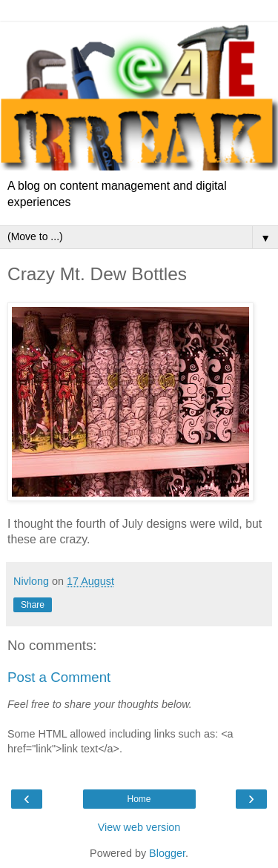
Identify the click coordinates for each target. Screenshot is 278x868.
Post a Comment (59, 677)
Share (33, 605)
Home (139, 799)
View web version (139, 827)
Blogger (167, 853)
